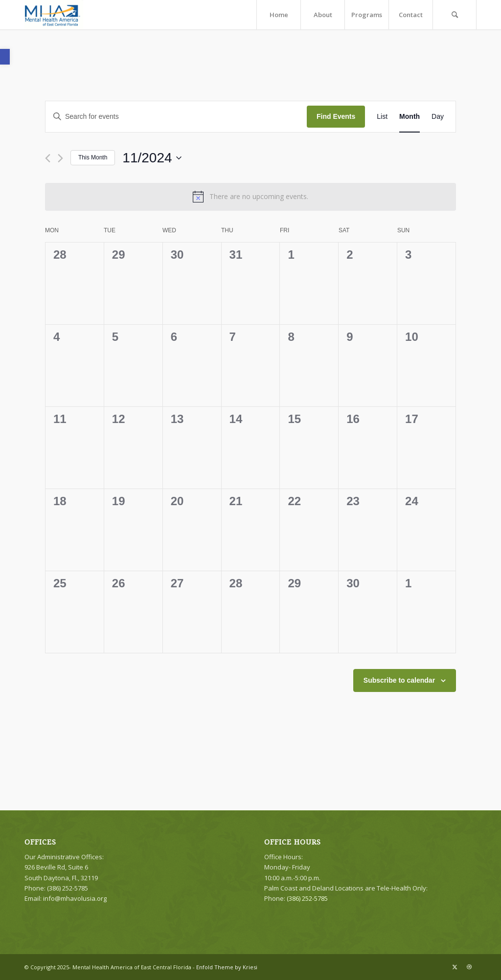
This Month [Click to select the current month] (93, 157)
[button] (5, 57)
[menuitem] (278, 15)
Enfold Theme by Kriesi (227, 967)
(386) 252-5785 (307, 898)
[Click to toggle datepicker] (152, 158)
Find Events (336, 116)
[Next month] (60, 158)
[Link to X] (455, 967)
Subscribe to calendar (399, 680)
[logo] (54, 15)
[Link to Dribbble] (469, 967)
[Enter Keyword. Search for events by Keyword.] (176, 117)
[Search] (455, 15)
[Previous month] (48, 158)
